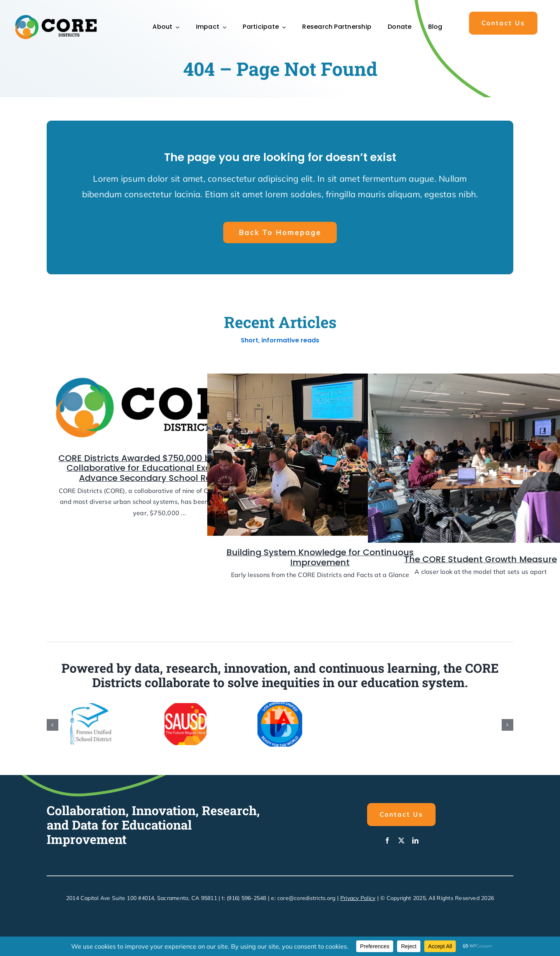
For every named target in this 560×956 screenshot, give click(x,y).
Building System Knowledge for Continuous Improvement (320, 560)
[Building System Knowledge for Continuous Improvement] (320, 458)
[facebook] (387, 840)
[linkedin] (415, 840)
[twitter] (401, 840)
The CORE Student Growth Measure (480, 562)
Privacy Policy (358, 898)
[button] (503, 23)
